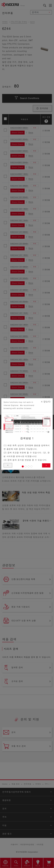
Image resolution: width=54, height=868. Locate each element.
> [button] (46, 465)
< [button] (8, 465)
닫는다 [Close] (46, 402)
